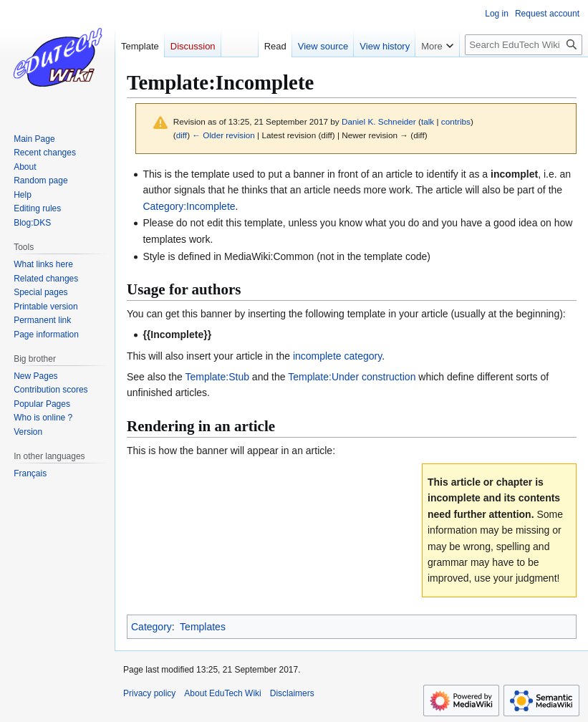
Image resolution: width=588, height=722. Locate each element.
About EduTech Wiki (222, 693)
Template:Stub (217, 377)
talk (428, 121)
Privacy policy (149, 693)
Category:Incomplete (189, 206)
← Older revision (223, 135)
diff (182, 135)
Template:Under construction (352, 377)
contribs (456, 121)
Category (151, 627)
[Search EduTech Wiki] (524, 45)
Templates (203, 627)
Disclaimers (292, 693)
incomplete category (337, 356)
